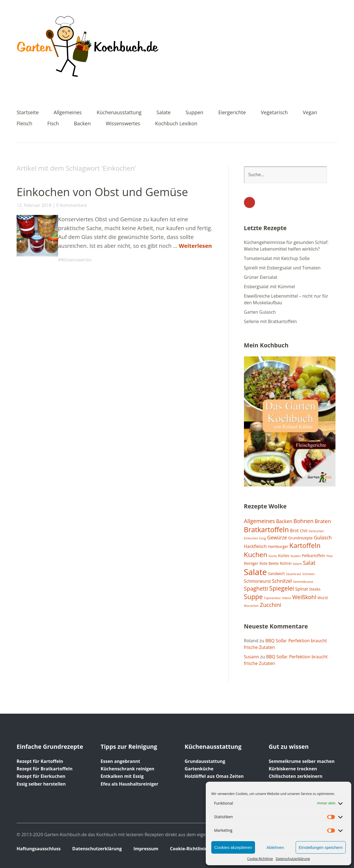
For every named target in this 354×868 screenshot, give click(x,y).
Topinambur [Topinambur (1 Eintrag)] (272, 598)
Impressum (146, 849)
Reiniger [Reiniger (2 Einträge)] (251, 563)
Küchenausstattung (119, 113)
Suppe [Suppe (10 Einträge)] (253, 597)
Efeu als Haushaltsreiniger (130, 784)
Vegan (310, 113)
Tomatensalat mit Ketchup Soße (277, 258)
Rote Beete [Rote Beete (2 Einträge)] (269, 563)
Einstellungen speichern (321, 847)
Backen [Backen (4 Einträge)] (284, 521)
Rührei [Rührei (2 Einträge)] (286, 563)
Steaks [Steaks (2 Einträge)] (315, 589)
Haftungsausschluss (39, 849)
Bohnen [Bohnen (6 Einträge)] (304, 521)
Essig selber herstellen (41, 784)
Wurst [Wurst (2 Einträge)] (323, 598)
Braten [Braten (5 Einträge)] (323, 521)
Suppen (194, 113)
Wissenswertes (123, 124)
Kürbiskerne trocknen (293, 769)
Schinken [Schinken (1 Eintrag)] (309, 574)
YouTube (249, 202)
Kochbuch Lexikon (176, 124)
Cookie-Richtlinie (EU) (194, 849)
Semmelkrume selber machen (301, 761)
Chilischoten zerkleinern (295, 776)
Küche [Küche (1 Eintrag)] (273, 556)
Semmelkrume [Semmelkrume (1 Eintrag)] (303, 582)
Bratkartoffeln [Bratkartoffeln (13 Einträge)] (266, 529)
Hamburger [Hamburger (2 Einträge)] (278, 546)
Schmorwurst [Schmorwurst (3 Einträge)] (257, 581)
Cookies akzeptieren (233, 847)
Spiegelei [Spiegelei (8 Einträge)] (282, 588)
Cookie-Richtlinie (260, 859)
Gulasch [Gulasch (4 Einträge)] (323, 537)
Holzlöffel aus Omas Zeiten (214, 776)
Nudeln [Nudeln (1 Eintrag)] (295, 556)
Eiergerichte (232, 113)
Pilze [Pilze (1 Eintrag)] (330, 556)
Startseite (28, 113)
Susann (252, 657)
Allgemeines (68, 113)
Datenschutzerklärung (293, 859)
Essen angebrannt (120, 761)
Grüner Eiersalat (261, 277)
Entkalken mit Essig (122, 776)
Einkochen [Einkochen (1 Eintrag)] (251, 538)
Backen (82, 124)
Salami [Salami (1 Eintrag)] (297, 564)
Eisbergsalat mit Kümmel (270, 287)
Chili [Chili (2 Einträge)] (304, 531)
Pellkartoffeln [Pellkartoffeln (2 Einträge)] (313, 556)
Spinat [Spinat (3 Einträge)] (301, 589)
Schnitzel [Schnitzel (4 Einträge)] (282, 581)
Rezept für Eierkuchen (41, 776)
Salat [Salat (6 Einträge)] (309, 563)
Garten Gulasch (260, 312)
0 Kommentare (71, 205)
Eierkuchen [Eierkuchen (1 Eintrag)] (316, 531)
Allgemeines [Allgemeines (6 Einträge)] (259, 521)
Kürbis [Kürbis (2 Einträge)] (284, 556)
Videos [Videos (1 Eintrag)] (286, 598)
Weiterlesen (195, 246)
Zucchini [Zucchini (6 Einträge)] (271, 605)
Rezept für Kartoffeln (40, 761)
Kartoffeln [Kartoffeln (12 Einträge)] (305, 545)
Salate (164, 113)
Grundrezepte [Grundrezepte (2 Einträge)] (300, 538)
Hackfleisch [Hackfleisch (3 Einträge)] (255, 546)
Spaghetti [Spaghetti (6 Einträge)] (256, 588)
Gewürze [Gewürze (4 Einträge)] (277, 537)
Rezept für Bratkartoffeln (45, 769)
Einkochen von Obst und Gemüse (102, 192)
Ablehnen (275, 847)
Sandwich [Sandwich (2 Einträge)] (276, 574)
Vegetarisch (274, 113)
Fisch (53, 124)
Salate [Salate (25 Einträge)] (255, 572)
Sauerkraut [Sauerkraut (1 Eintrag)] (294, 574)
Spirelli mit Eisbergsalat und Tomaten (282, 268)
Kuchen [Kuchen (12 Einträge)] (256, 554)
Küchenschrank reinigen (127, 769)
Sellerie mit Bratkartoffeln (270, 321)
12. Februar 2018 (34, 205)
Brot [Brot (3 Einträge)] (295, 531)
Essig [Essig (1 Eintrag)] (263, 538)
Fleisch (24, 124)
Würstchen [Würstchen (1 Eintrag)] (251, 606)
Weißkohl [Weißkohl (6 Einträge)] (304, 597)
